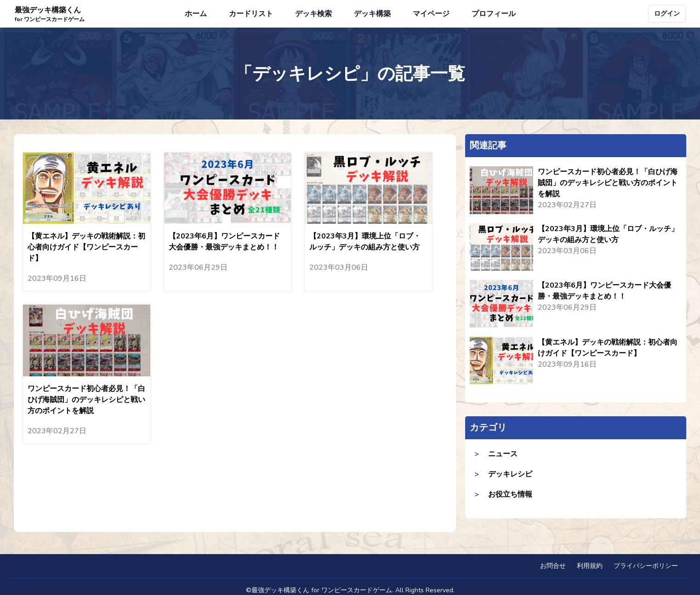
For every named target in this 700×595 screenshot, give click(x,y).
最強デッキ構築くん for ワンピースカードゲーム (322, 590)
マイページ (431, 14)
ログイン (667, 14)
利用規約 (590, 566)
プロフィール (494, 14)
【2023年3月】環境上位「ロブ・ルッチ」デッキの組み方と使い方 (608, 234)
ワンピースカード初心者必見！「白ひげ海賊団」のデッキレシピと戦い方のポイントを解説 (608, 183)
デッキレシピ (510, 474)
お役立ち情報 (510, 494)
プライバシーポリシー (646, 566)
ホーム (196, 14)
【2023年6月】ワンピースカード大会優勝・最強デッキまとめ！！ (604, 291)
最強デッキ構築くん (50, 14)
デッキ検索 (313, 14)
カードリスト (251, 14)
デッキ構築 (372, 14)
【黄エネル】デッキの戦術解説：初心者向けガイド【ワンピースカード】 (608, 348)
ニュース (503, 454)
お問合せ (553, 566)
